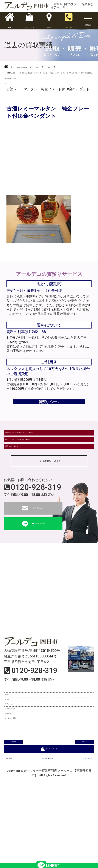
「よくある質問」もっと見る (49, 496)
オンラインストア (49, 819)
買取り (12, 734)
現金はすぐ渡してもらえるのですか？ (33, 465)
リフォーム (15, 756)
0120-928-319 (36, 523)
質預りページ (49, 414)
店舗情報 (26, 808)
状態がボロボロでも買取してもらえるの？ (37, 451)
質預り (12, 745)
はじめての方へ (19, 766)
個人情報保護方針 (46, 830)
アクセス (72, 808)
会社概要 (13, 830)
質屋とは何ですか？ (20, 478)
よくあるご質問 (19, 788)
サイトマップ (82, 830)
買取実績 (13, 777)
